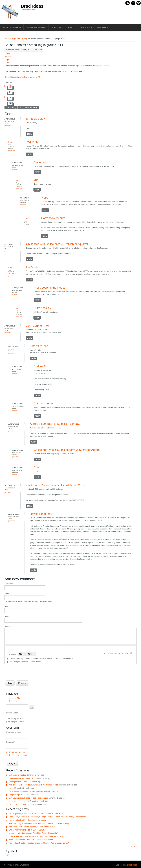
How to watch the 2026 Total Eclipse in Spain (27, 820)
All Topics (86, 27)
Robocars (57, 27)
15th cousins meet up (17, 775)
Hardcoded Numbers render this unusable (26, 791)
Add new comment (28, 107)
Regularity (32, 142)
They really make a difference (21, 778)
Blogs (14, 39)
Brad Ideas (32, 6)
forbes (7, 63)
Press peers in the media (49, 288)
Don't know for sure (53, 218)
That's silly (32, 267)
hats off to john (39, 346)
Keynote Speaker (12, 27)
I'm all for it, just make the (19, 801)
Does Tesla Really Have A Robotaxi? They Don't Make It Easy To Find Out (39, 836)
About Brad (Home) (36, 27)
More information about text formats (116, 653)
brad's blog (23, 39)
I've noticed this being (17, 804)
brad (19, 50)
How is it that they (41, 514)
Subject (7, 616)
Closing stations (15, 782)
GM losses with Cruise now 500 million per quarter (57, 244)
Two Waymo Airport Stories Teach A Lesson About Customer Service (37, 814)
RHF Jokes (102, 27)
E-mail (7, 593)
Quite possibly (42, 308)
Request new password (18, 755)
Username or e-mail (14, 732)
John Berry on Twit (38, 326)
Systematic (41, 162)
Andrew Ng (41, 366)
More (133, 847)
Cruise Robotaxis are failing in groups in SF (22, 77)
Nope (45, 198)
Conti (37, 467)
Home (7, 39)
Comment (9, 626)
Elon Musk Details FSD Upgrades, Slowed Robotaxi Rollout (33, 827)
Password (11, 742)
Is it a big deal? (35, 119)
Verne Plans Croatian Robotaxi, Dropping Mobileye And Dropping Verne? (39, 843)
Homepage (9, 606)
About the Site (14, 698)
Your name (9, 584)
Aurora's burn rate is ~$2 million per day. (55, 424)
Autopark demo (43, 403)
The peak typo (14, 795)
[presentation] (28, 670)
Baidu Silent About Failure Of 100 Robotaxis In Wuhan (31, 840)
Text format (12, 654)
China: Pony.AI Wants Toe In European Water (27, 830)
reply (30, 134)
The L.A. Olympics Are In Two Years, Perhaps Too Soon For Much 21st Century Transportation (47, 817)
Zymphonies (132, 865)
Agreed (12, 788)
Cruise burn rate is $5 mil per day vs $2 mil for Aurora (67, 450)
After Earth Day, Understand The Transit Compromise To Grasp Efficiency (39, 823)
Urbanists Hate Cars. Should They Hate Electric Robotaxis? (33, 833)
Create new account (17, 752)
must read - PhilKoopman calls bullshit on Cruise (56, 485)
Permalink (8, 126)
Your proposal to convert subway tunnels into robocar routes (33, 785)
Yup (36, 180)
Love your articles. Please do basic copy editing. (28, 798)
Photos (71, 27)
